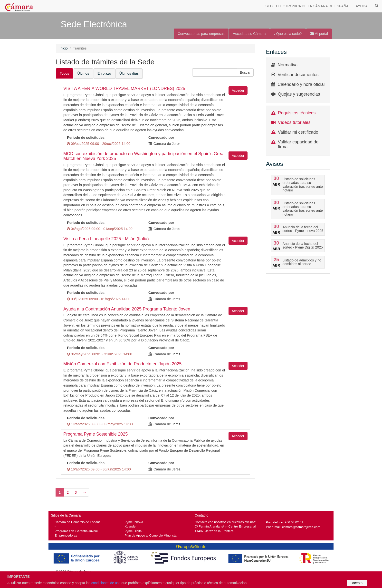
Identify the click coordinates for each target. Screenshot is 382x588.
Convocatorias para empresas (201, 34)
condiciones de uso (106, 583)
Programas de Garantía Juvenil (76, 531)
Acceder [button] (238, 90)
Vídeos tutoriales (294, 122)
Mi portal (319, 34)
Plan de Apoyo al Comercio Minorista (151, 535)
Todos (64, 73)
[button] (245, 72)
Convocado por (161, 138)
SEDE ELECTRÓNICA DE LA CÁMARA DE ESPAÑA (307, 6)
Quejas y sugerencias (299, 94)
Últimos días (129, 73)
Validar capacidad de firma (298, 144)
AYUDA (362, 6)
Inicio (64, 48)
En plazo (104, 73)
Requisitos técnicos (297, 113)
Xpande (130, 526)
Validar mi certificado (298, 132)
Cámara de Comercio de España (78, 522)
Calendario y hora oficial (301, 84)
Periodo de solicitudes (86, 138)
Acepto (357, 583)
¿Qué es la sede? (288, 34)
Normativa (288, 65)
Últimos (83, 73)
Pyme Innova (134, 522)
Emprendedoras (66, 535)
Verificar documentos (298, 75)
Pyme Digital (134, 531)
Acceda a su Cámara (249, 34)
